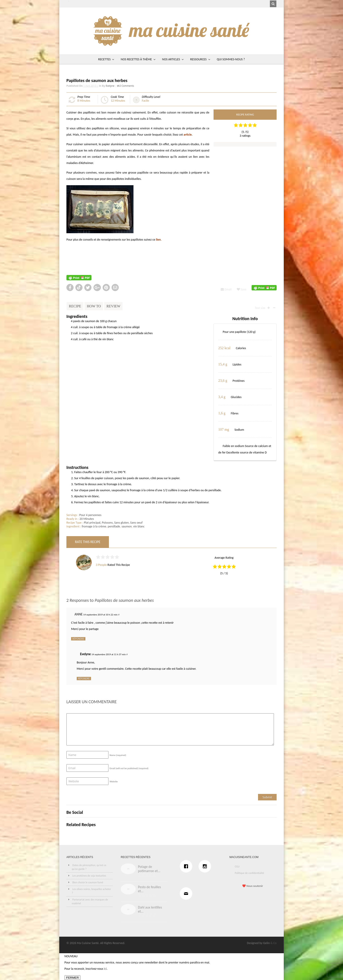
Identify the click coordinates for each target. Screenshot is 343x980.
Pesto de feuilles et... (149, 889)
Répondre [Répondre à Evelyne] (84, 678)
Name (118, 755)
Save (242, 289)
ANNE (78, 614)
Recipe (75, 306)
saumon (127, 526)
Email (226, 289)
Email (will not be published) (129, 768)
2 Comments (127, 86)
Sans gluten (122, 523)
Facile (145, 101)
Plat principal (92, 523)
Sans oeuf (136, 523)
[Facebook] (187, 866)
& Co (273, 943)
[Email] (187, 894)
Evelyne (110, 86)
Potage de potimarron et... (149, 869)
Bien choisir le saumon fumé (88, 882)
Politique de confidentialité (249, 873)
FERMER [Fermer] (72, 978)
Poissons (107, 523)
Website (114, 782)
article (188, 135)
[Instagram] (206, 866)
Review (113, 306)
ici (105, 969)
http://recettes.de (78, 259)
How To (94, 306)
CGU (237, 867)
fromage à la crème (94, 526)
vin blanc (139, 526)
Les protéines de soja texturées (89, 876)
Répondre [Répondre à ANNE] (78, 639)
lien (158, 240)
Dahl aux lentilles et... (150, 909)
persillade (114, 526)
